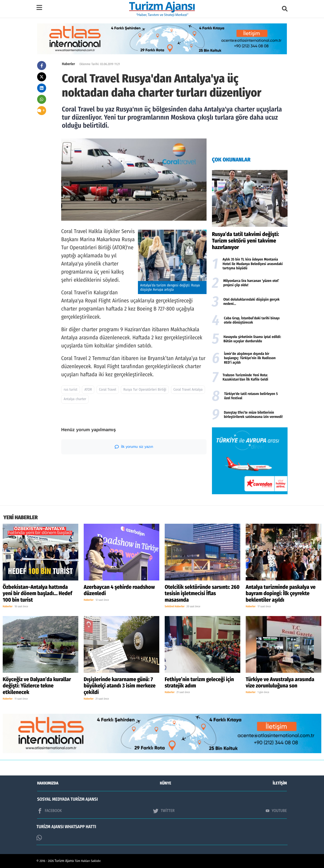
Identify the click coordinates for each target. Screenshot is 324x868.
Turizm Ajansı (64, 861)
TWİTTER (164, 811)
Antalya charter (75, 399)
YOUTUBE (276, 811)
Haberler (68, 64)
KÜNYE (166, 783)
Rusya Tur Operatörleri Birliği (145, 390)
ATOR (88, 390)
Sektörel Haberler (175, 607)
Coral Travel (108, 390)
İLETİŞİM (280, 783)
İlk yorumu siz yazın (134, 447)
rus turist (71, 390)
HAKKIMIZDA (48, 783)
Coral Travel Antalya (188, 390)
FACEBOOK (49, 811)
